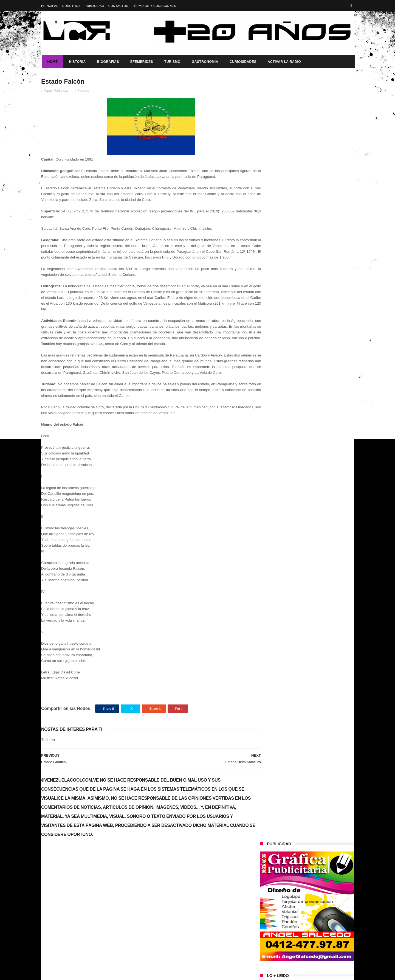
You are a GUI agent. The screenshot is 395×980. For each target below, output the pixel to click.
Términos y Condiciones (154, 6)
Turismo (172, 62)
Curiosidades (242, 62)
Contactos (118, 6)
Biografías (107, 62)
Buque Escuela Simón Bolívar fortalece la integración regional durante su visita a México (316, 418)
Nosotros (71, 6)
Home (52, 62)
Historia (77, 62)
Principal (50, 6)
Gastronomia (204, 62)
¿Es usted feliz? (303, 387)
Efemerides (141, 62)
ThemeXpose (138, 973)
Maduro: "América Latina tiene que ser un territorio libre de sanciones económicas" (318, 304)
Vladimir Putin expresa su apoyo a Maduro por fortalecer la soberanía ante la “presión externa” (318, 279)
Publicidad (94, 6)
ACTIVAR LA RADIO (283, 62)
